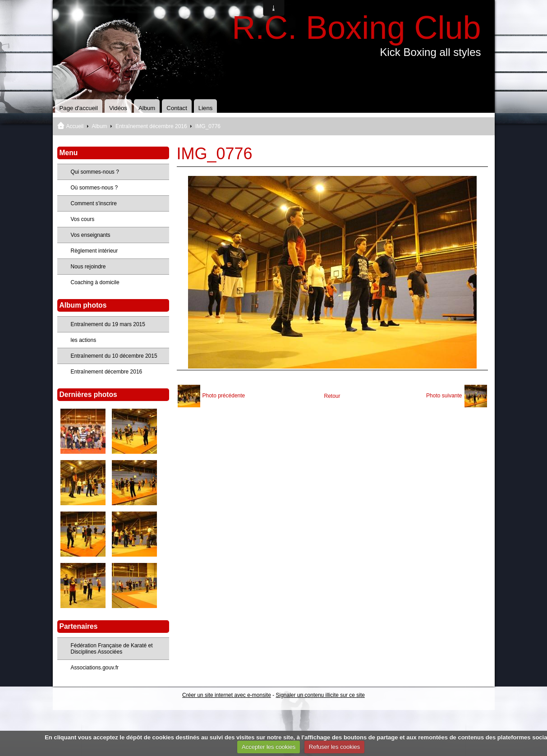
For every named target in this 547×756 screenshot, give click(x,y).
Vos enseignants (91, 235)
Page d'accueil (79, 108)
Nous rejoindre (88, 267)
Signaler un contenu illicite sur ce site (320, 695)
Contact (177, 108)
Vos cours (83, 219)
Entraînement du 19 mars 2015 (108, 324)
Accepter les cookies (269, 747)
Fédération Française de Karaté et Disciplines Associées (112, 649)
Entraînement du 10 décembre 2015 (114, 356)
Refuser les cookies (334, 747)
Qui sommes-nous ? (95, 172)
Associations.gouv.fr (95, 668)
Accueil (75, 126)
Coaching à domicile (95, 282)
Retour (332, 396)
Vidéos (118, 108)
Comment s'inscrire (94, 203)
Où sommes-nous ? (94, 188)
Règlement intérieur (94, 251)
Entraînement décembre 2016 (151, 126)
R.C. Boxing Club (356, 28)
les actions (84, 340)
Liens (206, 108)
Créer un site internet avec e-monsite (227, 695)
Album (147, 108)
